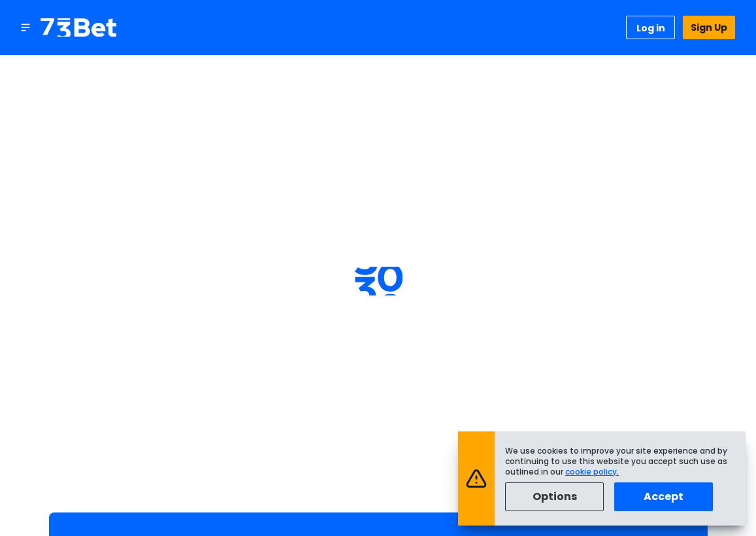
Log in (651, 28)
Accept (664, 496)
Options (555, 496)
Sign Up (709, 27)
